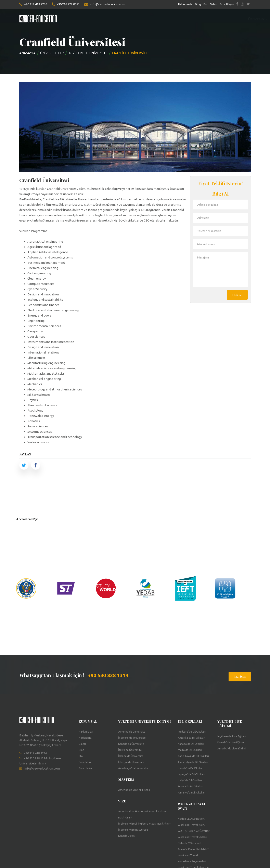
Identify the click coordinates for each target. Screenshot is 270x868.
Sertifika (173, 19)
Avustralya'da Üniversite (135, 768)
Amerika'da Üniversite (134, 732)
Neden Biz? (87, 738)
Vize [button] (239, 19)
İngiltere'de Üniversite (134, 738)
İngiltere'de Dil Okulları (194, 732)
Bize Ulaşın (227, 4)
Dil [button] (110, 19)
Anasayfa (27, 53)
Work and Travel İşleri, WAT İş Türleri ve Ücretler (193, 843)
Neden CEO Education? (194, 831)
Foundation (141, 19)
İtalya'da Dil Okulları (191, 793)
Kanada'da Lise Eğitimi (233, 742)
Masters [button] (95, 19)
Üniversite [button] (73, 19)
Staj (158, 19)
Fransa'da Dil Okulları (192, 799)
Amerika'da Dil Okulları (194, 738)
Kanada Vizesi (128, 836)
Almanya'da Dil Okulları (194, 805)
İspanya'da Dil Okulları (193, 786)
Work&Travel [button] (196, 19)
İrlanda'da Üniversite (133, 756)
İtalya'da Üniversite (132, 750)
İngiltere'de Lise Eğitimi (234, 736)
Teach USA (222, 19)
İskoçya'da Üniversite (133, 762)
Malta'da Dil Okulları (191, 750)
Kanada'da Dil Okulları (193, 744)
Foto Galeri (210, 4)
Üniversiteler (52, 53)
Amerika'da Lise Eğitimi (234, 748)
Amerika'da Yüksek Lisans (136, 790)
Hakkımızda (185, 4)
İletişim (240, 676)
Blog (198, 4)
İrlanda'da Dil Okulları (192, 780)
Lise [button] (123, 19)
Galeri (83, 744)
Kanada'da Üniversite (133, 744)
